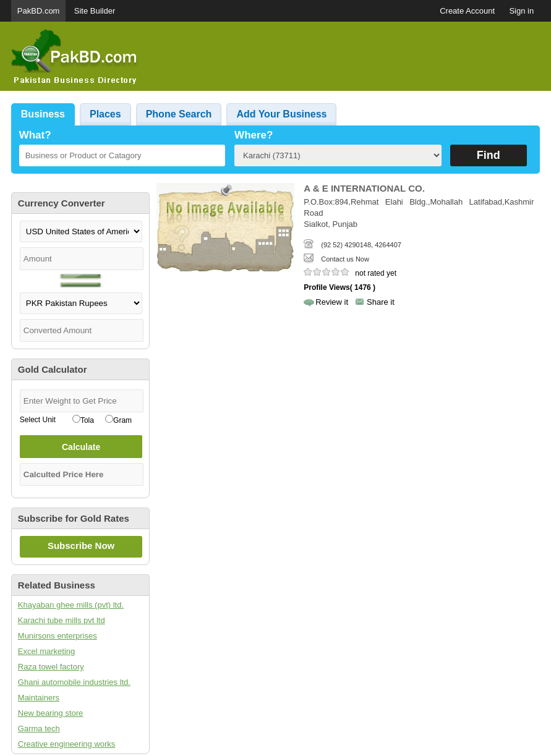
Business (43, 114)
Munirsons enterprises (58, 636)
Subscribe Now (81, 546)
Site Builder (95, 11)
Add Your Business (281, 114)
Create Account (467, 11)
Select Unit (38, 420)
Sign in (521, 11)
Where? (254, 135)
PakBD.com (39, 11)
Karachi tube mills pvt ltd (62, 620)
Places (105, 114)
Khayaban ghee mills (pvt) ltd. (71, 605)
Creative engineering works (67, 744)
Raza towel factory (51, 667)
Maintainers (39, 698)
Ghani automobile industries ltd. (74, 682)
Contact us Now (345, 259)
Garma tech (39, 728)
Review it (332, 302)
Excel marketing (46, 651)
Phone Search (179, 114)
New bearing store (51, 713)
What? (35, 135)
